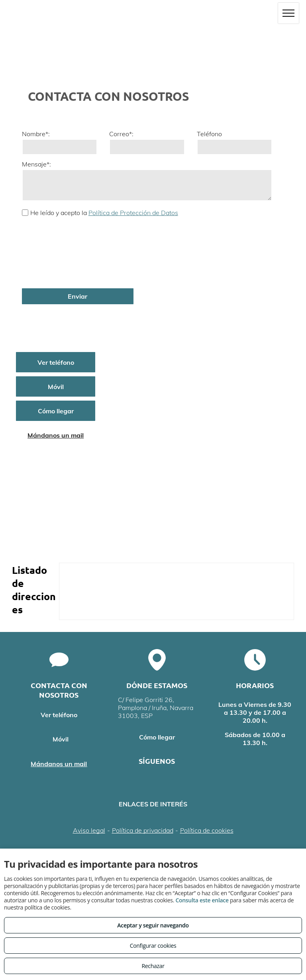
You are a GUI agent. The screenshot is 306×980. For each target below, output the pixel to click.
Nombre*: (36, 134)
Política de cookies (207, 830)
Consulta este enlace (202, 900)
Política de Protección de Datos (133, 213)
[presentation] (55, 252)
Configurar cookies (153, 946)
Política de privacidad (143, 830)
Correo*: (121, 134)
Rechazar (153, 966)
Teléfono (209, 134)
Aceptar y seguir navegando (153, 925)
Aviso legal (89, 830)
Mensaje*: (36, 164)
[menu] (288, 13)
